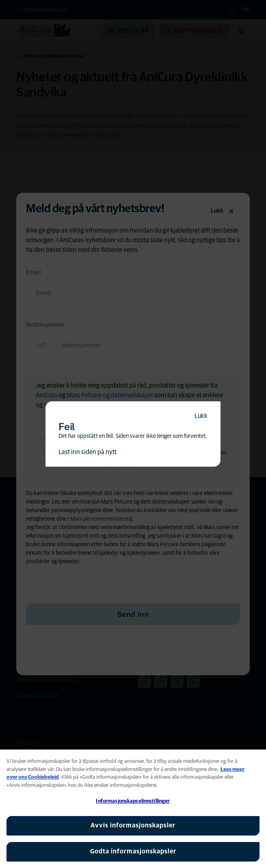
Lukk (201, 416)
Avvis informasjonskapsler (133, 825)
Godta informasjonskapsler (133, 851)
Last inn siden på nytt (88, 452)
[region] (133, 809)
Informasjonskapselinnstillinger (133, 801)
